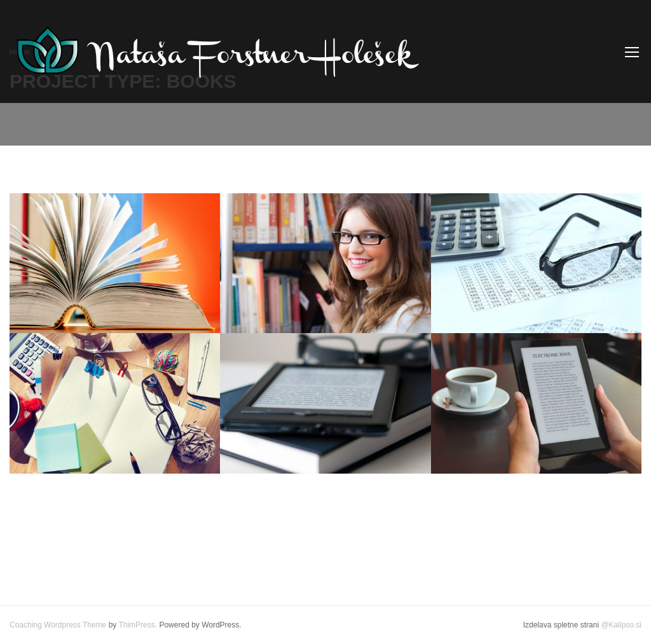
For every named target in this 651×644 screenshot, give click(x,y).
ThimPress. (138, 625)
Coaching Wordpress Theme (58, 625)
